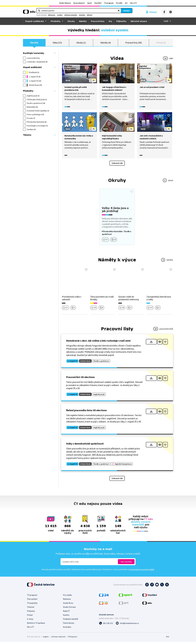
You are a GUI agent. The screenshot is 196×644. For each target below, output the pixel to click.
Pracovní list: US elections (80, 379)
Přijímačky (121, 21)
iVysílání (98, 3)
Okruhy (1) (81, 44)
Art (126, 3)
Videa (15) (57, 44)
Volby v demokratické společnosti (85, 446)
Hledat (110, 11)
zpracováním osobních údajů (142, 572)
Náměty (83, 21)
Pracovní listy (98, 21)
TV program (109, 3)
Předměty (56, 21)
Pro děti (119, 3)
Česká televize (65, 3)
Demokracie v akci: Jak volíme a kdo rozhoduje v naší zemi (98, 343)
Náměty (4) (106, 44)
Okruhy (71, 21)
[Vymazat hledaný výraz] (103, 11)
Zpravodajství (79, 3)
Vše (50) (34, 44)
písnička (110, 15)
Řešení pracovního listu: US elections (86, 412)
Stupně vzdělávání (34, 21)
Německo (80, 15)
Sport (90, 3)
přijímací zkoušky (99, 15)
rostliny (88, 15)
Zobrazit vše (117, 165)
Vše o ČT (133, 3)
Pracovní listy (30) (133, 44)
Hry (110, 21)
